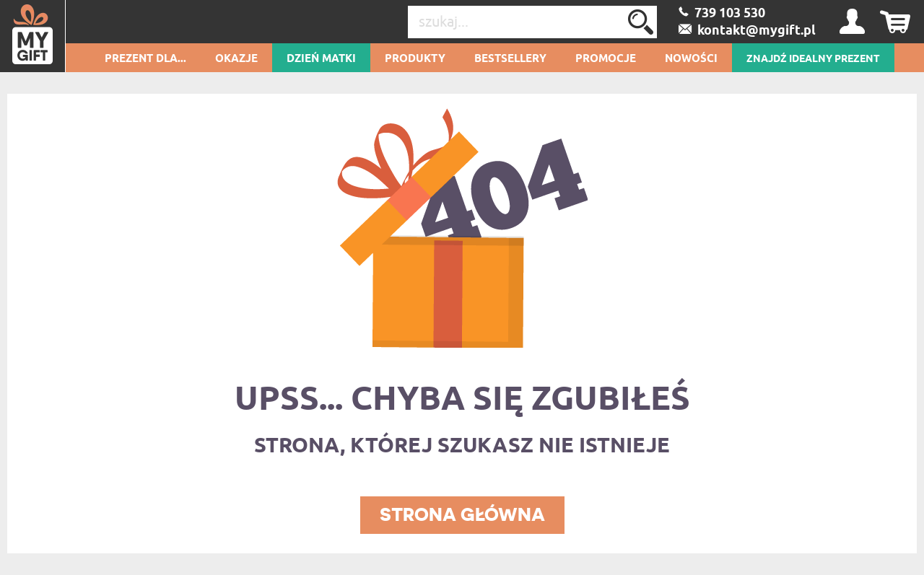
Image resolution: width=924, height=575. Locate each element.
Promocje (606, 59)
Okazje (236, 59)
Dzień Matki (321, 59)
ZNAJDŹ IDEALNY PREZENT (813, 59)
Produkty (415, 59)
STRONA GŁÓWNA (462, 514)
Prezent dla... (145, 59)
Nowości (691, 59)
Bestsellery (510, 59)
